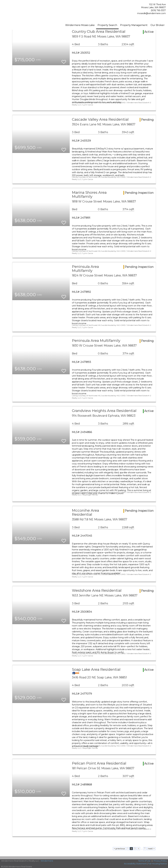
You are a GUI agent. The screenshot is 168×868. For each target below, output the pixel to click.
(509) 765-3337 (158, 10)
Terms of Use (144, 861)
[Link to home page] (18, 9)
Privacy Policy (160, 861)
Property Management (134, 25)
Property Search (107, 25)
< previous (119, 849)
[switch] (64, 61)
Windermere (47, 861)
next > (151, 849)
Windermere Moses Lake (80, 25)
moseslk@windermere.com (151, 13)
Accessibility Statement (135, 864)
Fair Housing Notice (157, 864)
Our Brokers (158, 25)
